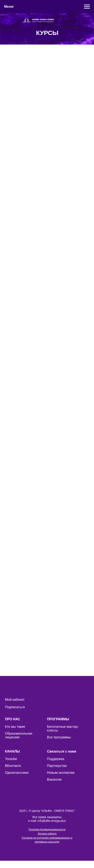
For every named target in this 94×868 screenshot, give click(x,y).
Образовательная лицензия (19, 735)
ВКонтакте (13, 766)
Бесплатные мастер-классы (63, 728)
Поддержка (56, 759)
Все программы (59, 737)
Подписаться (15, 707)
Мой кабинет (15, 700)
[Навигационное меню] (87, 7)
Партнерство (57, 766)
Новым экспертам (61, 773)
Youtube (11, 759)
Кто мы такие (15, 727)
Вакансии (54, 779)
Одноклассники (17, 773)
